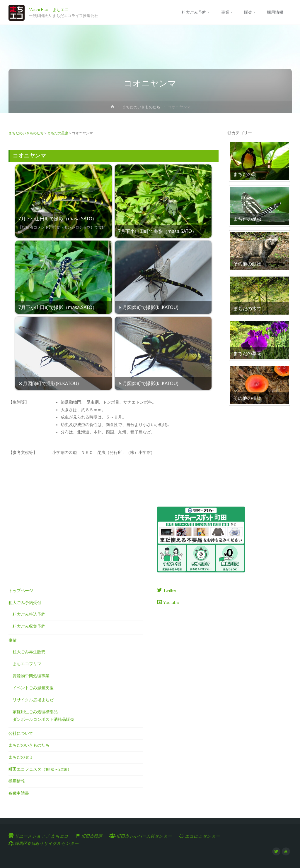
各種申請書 (19, 793)
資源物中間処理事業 (31, 676)
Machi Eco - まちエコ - (50, 9)
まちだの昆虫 (58, 133)
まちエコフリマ (27, 664)
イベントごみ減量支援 (33, 688)
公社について (21, 733)
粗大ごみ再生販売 (29, 652)
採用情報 (17, 781)
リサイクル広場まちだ (33, 700)
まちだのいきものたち (141, 107)
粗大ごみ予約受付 (25, 603)
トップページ (21, 591)
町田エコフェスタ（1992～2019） (40, 769)
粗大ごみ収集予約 (29, 626)
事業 (13, 640)
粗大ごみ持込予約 (29, 614)
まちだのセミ (21, 757)
